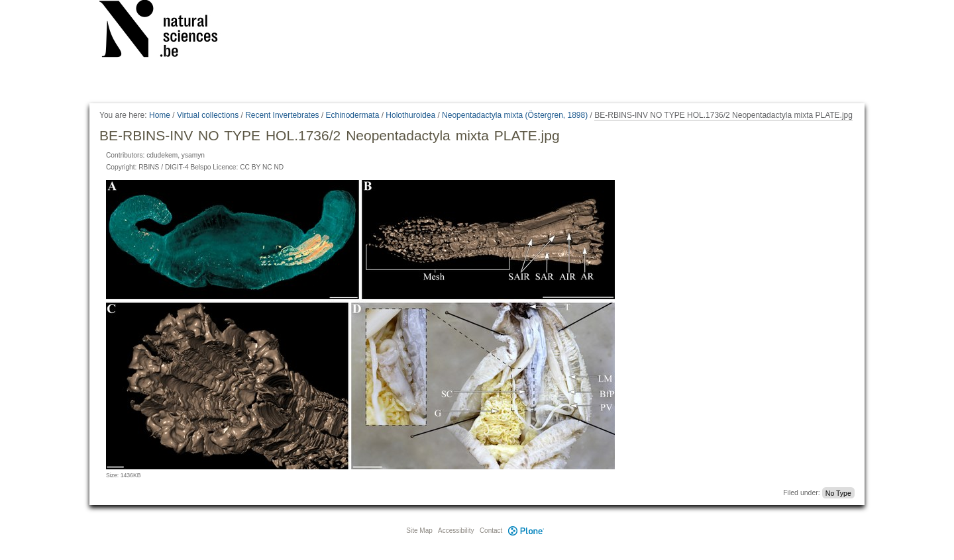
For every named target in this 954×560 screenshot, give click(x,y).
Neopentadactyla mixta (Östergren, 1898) (515, 115)
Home (160, 115)
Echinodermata (353, 115)
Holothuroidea (410, 115)
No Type (838, 492)
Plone (526, 531)
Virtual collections (208, 115)
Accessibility (456, 531)
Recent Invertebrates (282, 115)
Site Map (419, 531)
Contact (491, 531)
